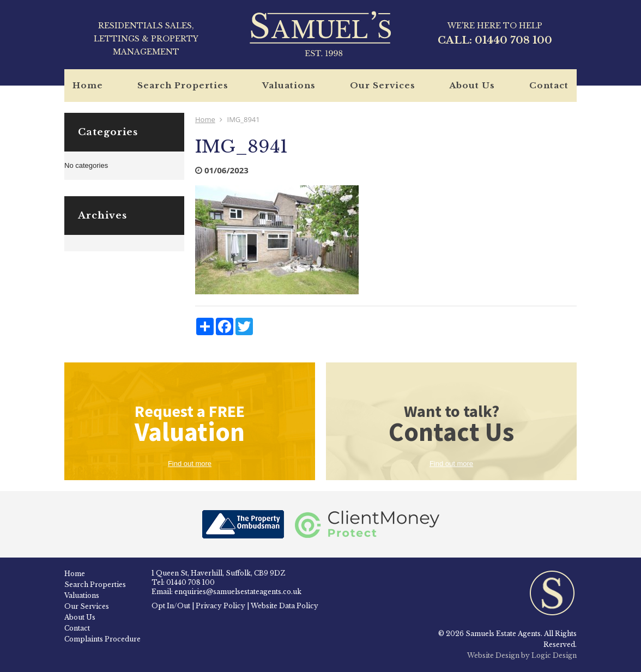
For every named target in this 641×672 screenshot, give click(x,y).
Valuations (289, 85)
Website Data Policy (285, 606)
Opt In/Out (171, 606)
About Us (472, 85)
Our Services (383, 85)
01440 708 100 (513, 40)
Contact (549, 85)
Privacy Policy (220, 606)
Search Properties (183, 85)
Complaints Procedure (102, 639)
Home (88, 85)
